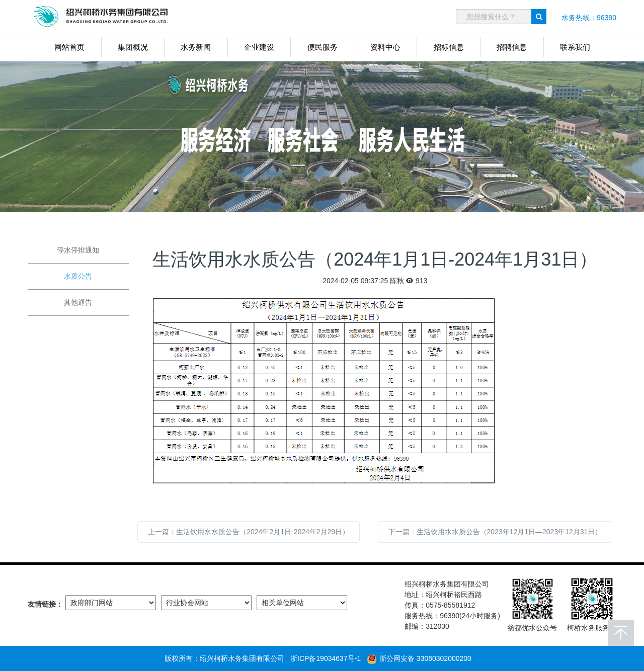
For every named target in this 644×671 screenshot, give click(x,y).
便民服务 (323, 47)
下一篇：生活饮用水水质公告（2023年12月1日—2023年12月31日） (495, 532)
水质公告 (78, 276)
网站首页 (69, 47)
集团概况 (133, 47)
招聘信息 (512, 47)
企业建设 (259, 47)
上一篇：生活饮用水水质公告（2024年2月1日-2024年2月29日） (249, 532)
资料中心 (385, 47)
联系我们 (575, 47)
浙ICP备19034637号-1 (326, 658)
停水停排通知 (78, 250)
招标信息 (449, 47)
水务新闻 (196, 47)
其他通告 (78, 302)
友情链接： (45, 604)
